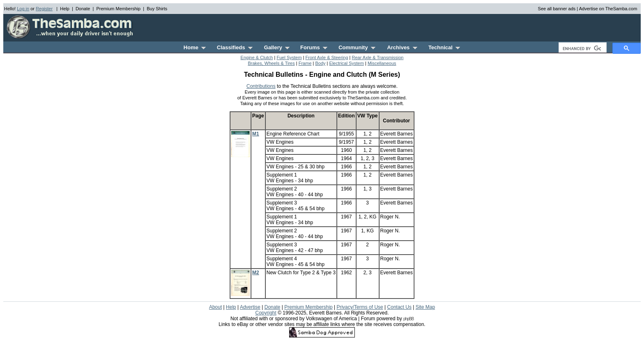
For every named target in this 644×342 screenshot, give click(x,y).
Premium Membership (118, 9)
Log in (23, 9)
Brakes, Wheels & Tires (271, 63)
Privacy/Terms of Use (360, 307)
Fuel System (289, 57)
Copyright (266, 313)
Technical (444, 47)
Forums (314, 47)
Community (357, 47)
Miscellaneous (382, 63)
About (215, 307)
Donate (83, 9)
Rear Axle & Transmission (378, 57)
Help (65, 9)
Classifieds (235, 47)
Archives (402, 47)
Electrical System (347, 63)
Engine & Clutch (257, 57)
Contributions (261, 86)
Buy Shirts (157, 9)
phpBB (408, 319)
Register (44, 9)
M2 (256, 273)
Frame (305, 63)
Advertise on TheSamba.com (608, 9)
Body (320, 63)
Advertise (250, 307)
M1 (256, 134)
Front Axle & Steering (327, 57)
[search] (582, 48)
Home (195, 47)
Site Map (425, 307)
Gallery (277, 47)
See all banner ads (557, 9)
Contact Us (399, 307)
